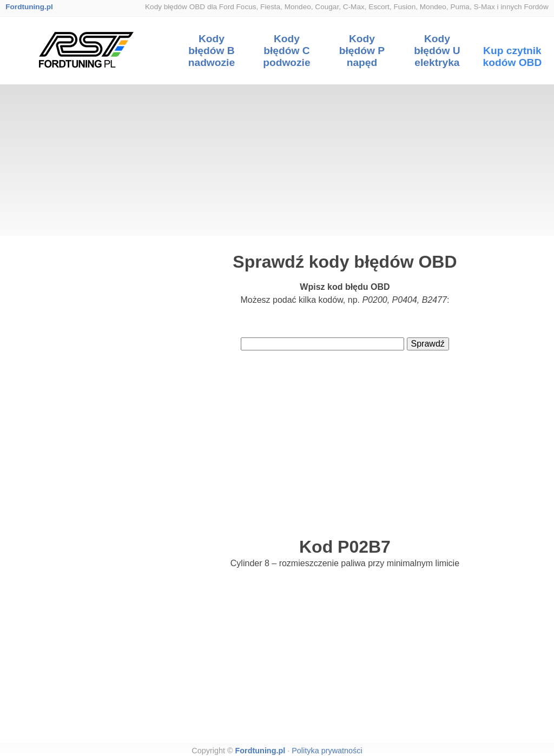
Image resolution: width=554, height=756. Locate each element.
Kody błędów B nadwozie (212, 51)
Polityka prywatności (327, 751)
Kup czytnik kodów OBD (513, 57)
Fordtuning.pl (29, 7)
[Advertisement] (277, 160)
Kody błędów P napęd (362, 51)
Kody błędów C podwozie (286, 51)
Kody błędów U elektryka (437, 51)
